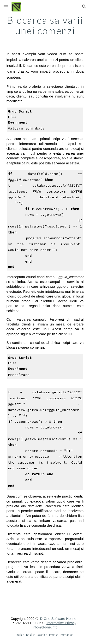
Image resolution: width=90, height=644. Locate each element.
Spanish (43, 635)
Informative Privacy (61, 623)
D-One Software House (58, 619)
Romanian (67, 635)
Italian (21, 635)
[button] (6, 7)
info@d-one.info (45, 627)
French (54, 635)
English (31, 635)
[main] (45, 25)
